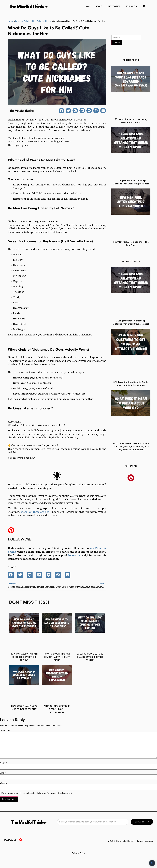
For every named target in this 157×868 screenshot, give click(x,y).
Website (4, 783)
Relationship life (44, 21)
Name (3, 763)
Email (3, 773)
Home (88, 6)
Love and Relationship (25, 21)
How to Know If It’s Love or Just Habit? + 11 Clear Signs (57, 657)
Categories (114, 6)
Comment (5, 731)
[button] (144, 6)
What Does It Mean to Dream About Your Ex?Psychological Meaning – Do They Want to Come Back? (131, 447)
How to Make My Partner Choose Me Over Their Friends (24, 657)
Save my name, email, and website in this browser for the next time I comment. (37, 793)
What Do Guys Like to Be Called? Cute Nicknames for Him (90, 657)
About (99, 6)
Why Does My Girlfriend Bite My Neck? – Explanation (57, 709)
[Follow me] (11, 530)
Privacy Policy (78, 853)
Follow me (20, 539)
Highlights (131, 6)
